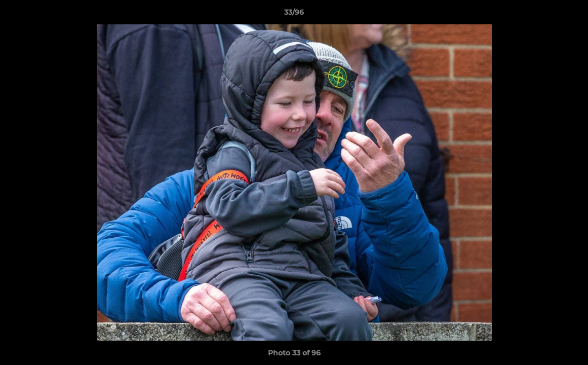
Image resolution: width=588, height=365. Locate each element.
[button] (570, 15)
